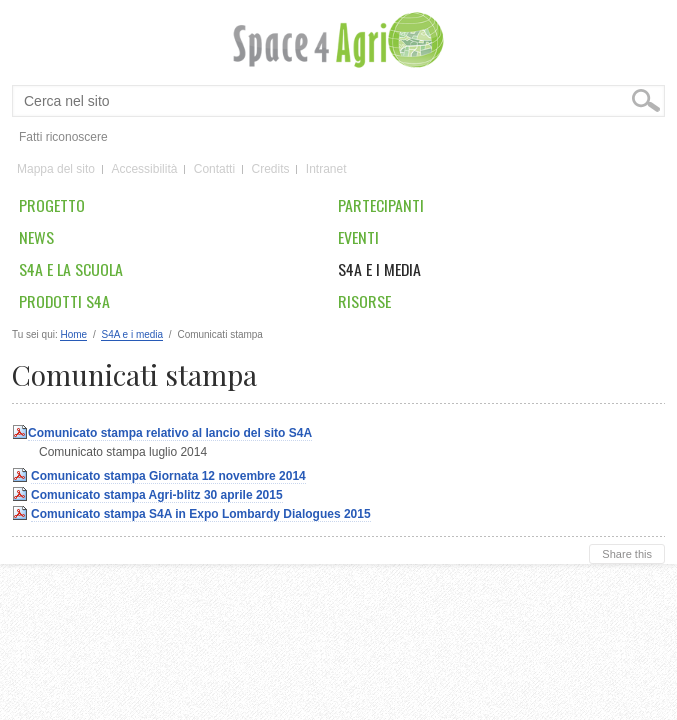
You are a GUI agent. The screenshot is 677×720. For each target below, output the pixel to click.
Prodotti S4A (64, 301)
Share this (627, 554)
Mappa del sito (56, 170)
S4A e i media (379, 269)
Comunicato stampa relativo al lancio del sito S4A (170, 433)
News (36, 237)
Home (73, 334)
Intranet (326, 170)
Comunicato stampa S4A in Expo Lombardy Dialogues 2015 (201, 514)
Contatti (214, 170)
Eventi (358, 237)
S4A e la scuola (71, 269)
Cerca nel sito (23, 85)
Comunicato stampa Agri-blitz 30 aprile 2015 (157, 495)
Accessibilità (144, 170)
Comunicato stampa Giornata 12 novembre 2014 (168, 476)
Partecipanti (381, 205)
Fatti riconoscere (63, 137)
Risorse (364, 301)
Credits (270, 170)
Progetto (52, 205)
